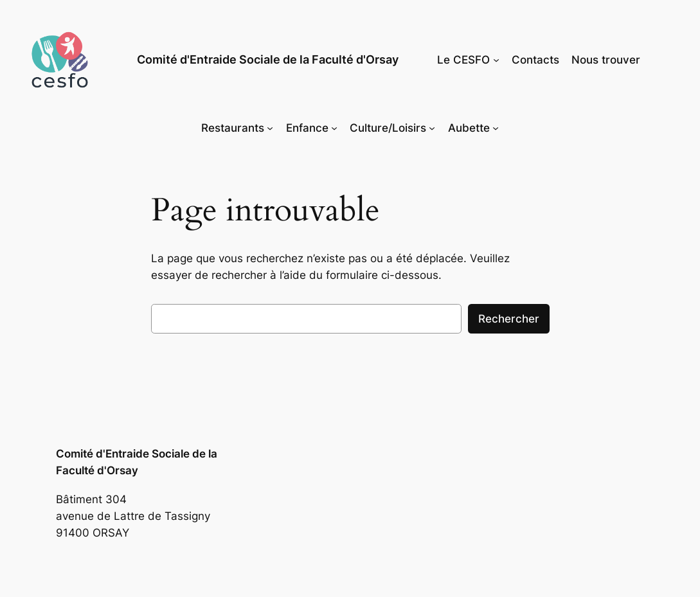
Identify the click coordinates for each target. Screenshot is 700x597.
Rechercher (509, 319)
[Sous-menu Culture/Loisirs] (432, 128)
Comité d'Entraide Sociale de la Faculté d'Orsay (268, 59)
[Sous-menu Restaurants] (270, 128)
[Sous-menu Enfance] (334, 128)
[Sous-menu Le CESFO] (496, 60)
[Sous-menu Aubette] (496, 128)
